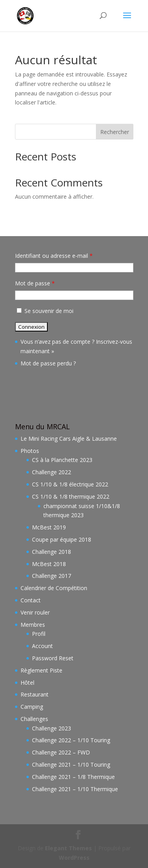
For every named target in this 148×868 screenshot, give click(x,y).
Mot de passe (35, 283)
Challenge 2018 (52, 552)
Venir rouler (35, 612)
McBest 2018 (49, 564)
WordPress (74, 858)
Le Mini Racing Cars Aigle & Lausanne (69, 439)
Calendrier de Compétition (54, 588)
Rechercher (115, 132)
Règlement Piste (41, 670)
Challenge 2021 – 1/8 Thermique (73, 777)
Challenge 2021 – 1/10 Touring (71, 765)
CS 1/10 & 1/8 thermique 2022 (71, 496)
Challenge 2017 (52, 576)
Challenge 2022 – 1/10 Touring (71, 740)
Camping (32, 707)
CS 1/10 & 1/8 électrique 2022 (70, 484)
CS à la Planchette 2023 (62, 460)
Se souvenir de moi (44, 311)
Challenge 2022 (52, 472)
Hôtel (27, 683)
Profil (39, 634)
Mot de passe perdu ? (48, 363)
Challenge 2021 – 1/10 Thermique (75, 789)
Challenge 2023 (52, 728)
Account (42, 646)
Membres (33, 625)
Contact (31, 600)
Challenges (34, 719)
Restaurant (35, 694)
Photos (30, 451)
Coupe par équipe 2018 (62, 539)
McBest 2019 (49, 527)
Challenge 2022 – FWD (61, 752)
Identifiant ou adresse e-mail (54, 256)
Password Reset (53, 658)
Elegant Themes (68, 848)
